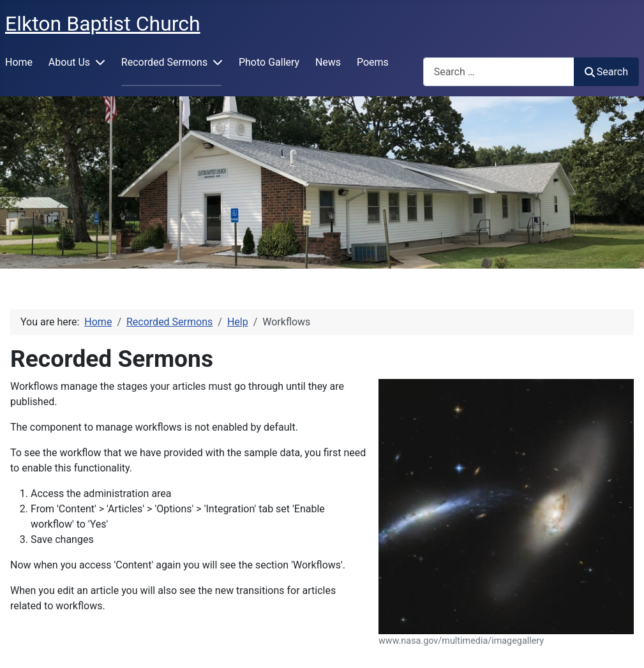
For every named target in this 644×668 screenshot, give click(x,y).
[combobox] (499, 72)
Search (606, 72)
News (328, 62)
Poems (373, 62)
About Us (69, 62)
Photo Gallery (269, 62)
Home (19, 62)
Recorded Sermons (164, 62)
